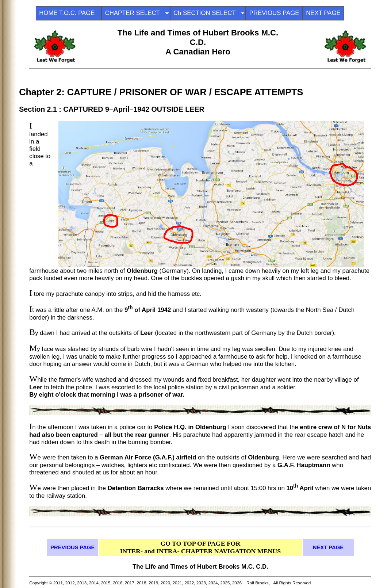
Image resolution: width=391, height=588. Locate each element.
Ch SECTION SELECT (208, 13)
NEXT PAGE (323, 13)
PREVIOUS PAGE (274, 13)
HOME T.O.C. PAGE (69, 13)
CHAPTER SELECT (136, 13)
